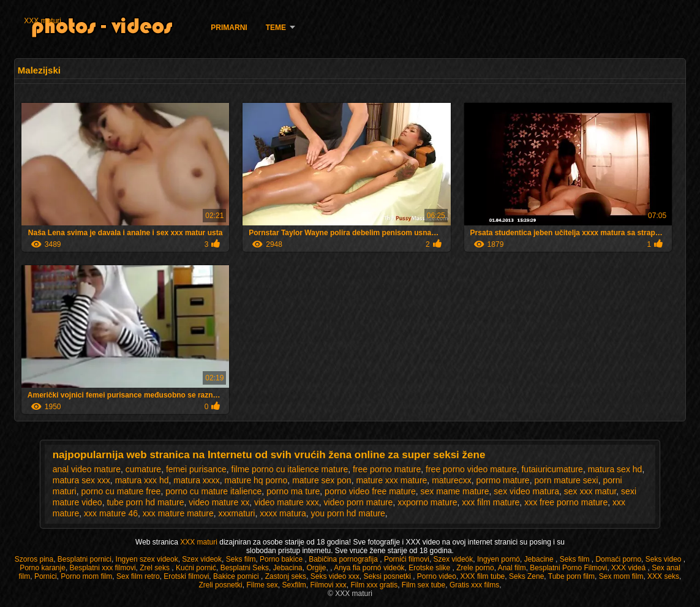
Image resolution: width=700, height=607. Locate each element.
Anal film (512, 568)
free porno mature (387, 469)
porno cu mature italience (213, 491)
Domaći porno (618, 559)
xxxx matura (283, 513)
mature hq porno (256, 480)
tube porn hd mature (145, 502)
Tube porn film (571, 576)
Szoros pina (34, 559)
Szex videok (202, 559)
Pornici (46, 576)
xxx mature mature (178, 513)
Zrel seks (156, 568)
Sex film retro (138, 576)
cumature (143, 469)
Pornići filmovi (407, 559)
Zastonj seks (286, 576)
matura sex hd (615, 469)
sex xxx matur (590, 491)
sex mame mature (455, 491)
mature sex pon (322, 480)
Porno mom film (86, 576)
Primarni (229, 28)
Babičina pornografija (344, 559)
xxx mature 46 (111, 513)
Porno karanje (43, 568)
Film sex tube (423, 585)
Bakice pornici (237, 576)
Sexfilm (294, 585)
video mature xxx (287, 502)
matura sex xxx (81, 480)
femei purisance (196, 469)
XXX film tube (483, 576)
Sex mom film (621, 576)
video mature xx (219, 502)
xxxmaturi (237, 513)
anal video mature (87, 469)
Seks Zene (526, 576)
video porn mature (359, 502)
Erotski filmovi (186, 576)
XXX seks (663, 576)
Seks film (241, 559)
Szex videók (453, 559)
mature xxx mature (391, 480)
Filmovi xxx (329, 585)
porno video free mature (370, 491)
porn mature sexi (566, 480)
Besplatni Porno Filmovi (568, 568)
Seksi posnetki (388, 576)
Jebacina (288, 568)
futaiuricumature (552, 469)
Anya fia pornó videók (369, 568)
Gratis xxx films (474, 585)
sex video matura (526, 491)
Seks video (664, 559)
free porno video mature (471, 469)
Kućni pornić (196, 568)
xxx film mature (491, 502)
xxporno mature (427, 502)
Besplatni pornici (85, 559)
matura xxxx (196, 480)
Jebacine (540, 559)
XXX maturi (43, 21)
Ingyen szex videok (147, 559)
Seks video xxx (335, 576)
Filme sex (262, 585)
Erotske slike (430, 568)
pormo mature (502, 480)
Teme (276, 28)
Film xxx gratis (374, 585)
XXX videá (629, 568)
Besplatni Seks (245, 568)
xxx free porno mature (566, 502)
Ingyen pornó (499, 559)
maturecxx (452, 480)
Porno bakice (282, 559)
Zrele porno (475, 568)
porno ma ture (293, 491)
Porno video (437, 576)
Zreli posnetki (220, 585)
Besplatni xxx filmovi (103, 568)
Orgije (316, 568)
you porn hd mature (348, 513)
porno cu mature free (121, 491)
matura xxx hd (142, 480)
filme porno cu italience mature (290, 469)
